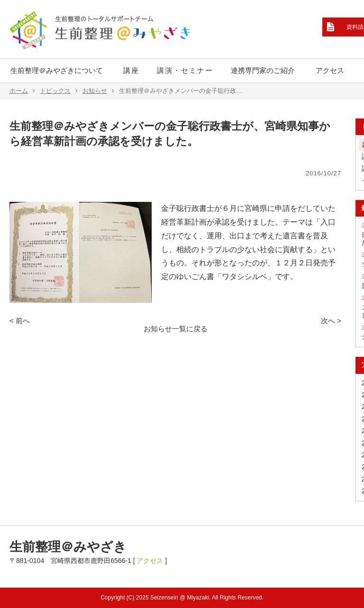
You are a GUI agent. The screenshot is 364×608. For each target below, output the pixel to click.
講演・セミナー (185, 70)
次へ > (331, 321)
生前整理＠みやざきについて (57, 70)
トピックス (59, 91)
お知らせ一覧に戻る (176, 329)
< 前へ (20, 321)
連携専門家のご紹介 (263, 70)
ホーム (22, 91)
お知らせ (98, 91)
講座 (131, 70)
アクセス (330, 70)
